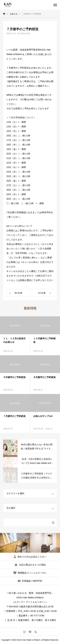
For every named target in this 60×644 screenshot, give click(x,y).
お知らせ (49, 429)
